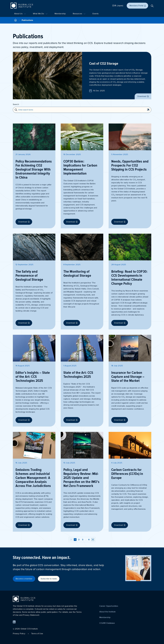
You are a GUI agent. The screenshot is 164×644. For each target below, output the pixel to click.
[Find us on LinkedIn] (14, 622)
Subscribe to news (49, 579)
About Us (20, 14)
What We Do (40, 14)
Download (143, 96)
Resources (79, 14)
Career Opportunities (109, 606)
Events (96, 14)
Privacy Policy (19, 634)
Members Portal (138, 6)
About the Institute (108, 612)
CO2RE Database (107, 623)
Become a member (24, 579)
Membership (60, 14)
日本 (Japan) (118, 6)
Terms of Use (37, 634)
